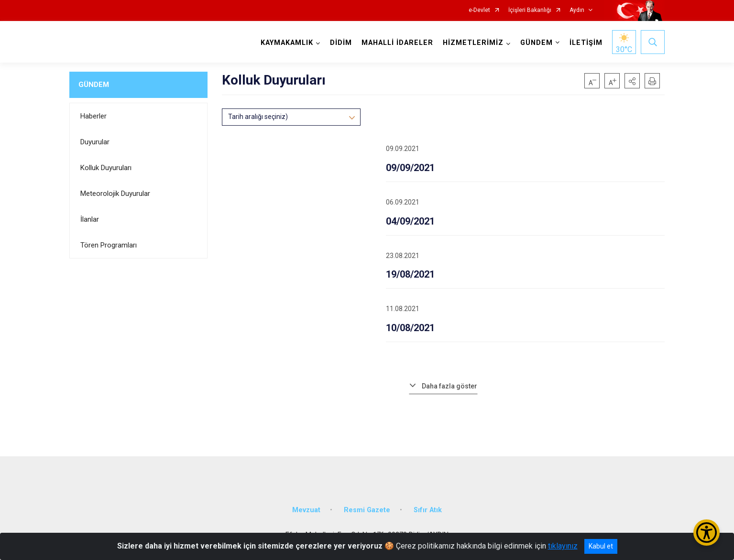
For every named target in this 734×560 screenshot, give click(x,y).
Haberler (93, 116)
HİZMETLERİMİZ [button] (473, 43)
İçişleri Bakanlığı (530, 10)
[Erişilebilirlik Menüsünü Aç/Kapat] (707, 533)
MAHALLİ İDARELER (397, 43)
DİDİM (341, 43)
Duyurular (95, 142)
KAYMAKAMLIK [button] (287, 43)
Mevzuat (306, 510)
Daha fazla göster (449, 386)
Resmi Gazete (367, 510)
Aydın (577, 10)
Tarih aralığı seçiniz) (258, 117)
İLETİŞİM (586, 43)
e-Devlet (479, 10)
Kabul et (601, 546)
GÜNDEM (94, 85)
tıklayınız (563, 546)
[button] (632, 81)
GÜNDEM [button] (537, 43)
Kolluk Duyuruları (106, 168)
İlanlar (90, 219)
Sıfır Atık (428, 510)
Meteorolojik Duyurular (115, 194)
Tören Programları (109, 245)
